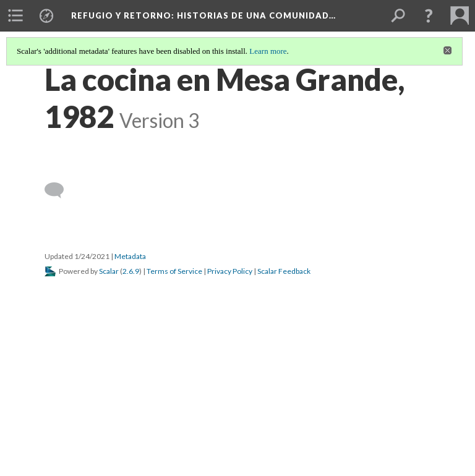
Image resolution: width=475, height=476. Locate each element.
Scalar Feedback (284, 271)
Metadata (130, 256)
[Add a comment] (60, 190)
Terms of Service (174, 271)
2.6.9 (131, 271)
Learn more (268, 51)
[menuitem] (15, 15)
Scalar (109, 271)
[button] (429, 15)
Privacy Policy (230, 271)
